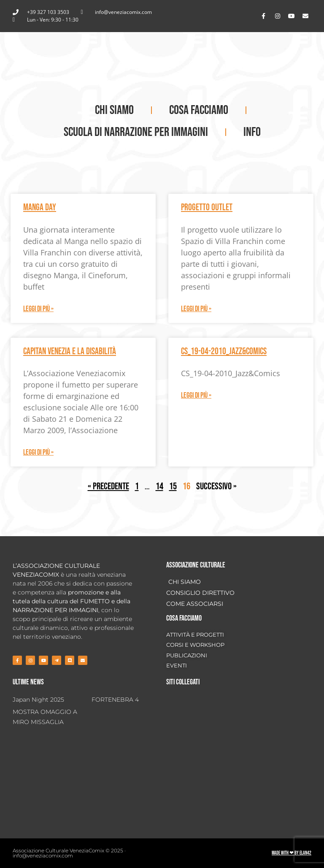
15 (173, 486)
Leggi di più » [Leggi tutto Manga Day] (38, 309)
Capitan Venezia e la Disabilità (70, 351)
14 (159, 486)
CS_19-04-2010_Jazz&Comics (224, 351)
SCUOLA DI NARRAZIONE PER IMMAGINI (136, 132)
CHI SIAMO (114, 110)
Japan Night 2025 (38, 700)
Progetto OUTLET (207, 208)
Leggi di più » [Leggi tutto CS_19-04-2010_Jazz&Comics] (196, 395)
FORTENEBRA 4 (115, 700)
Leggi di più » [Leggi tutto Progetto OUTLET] (196, 309)
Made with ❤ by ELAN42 (292, 853)
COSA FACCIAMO (199, 110)
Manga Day (40, 208)
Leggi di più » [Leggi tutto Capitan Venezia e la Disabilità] (38, 452)
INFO (252, 132)
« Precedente (108, 486)
